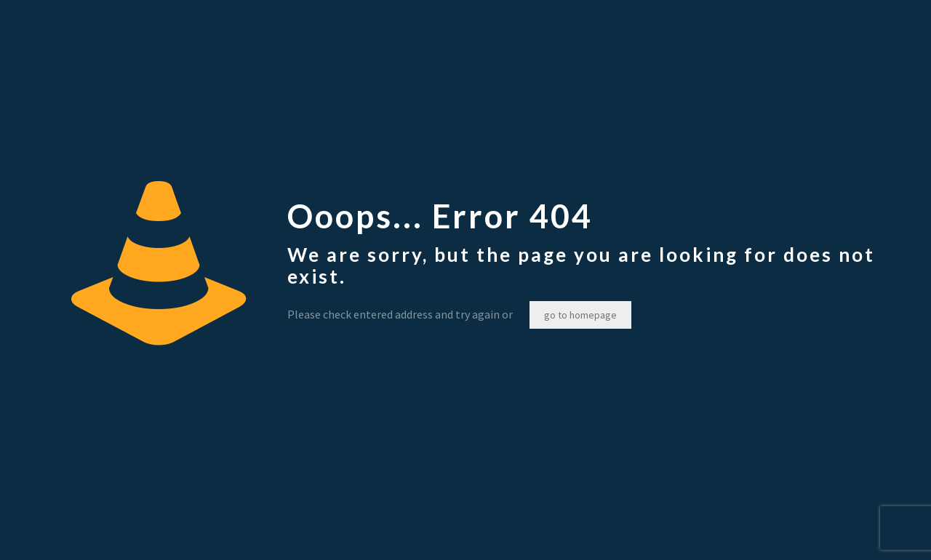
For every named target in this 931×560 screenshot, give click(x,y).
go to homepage (580, 315)
